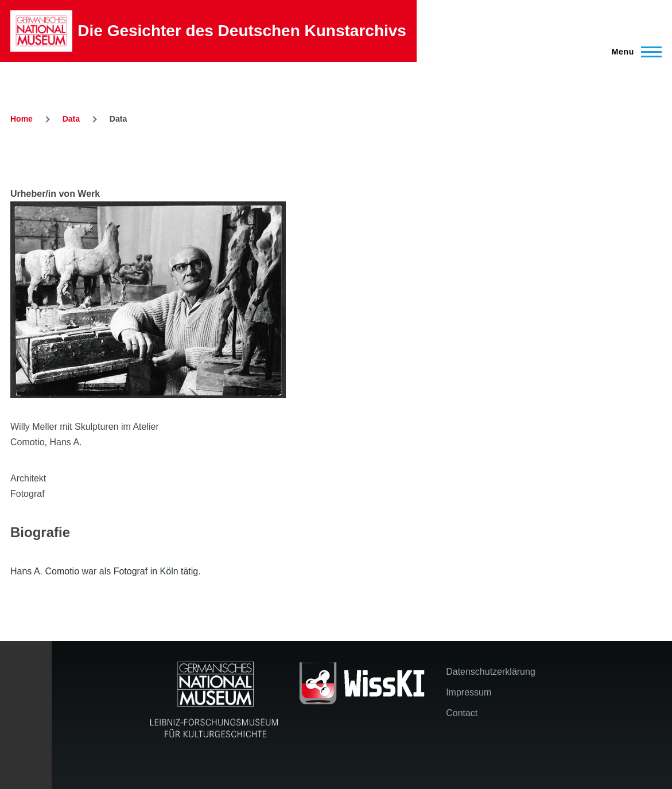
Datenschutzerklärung (491, 672)
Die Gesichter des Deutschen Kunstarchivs (242, 31)
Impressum (469, 692)
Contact (462, 713)
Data (71, 119)
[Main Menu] (633, 52)
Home (22, 119)
